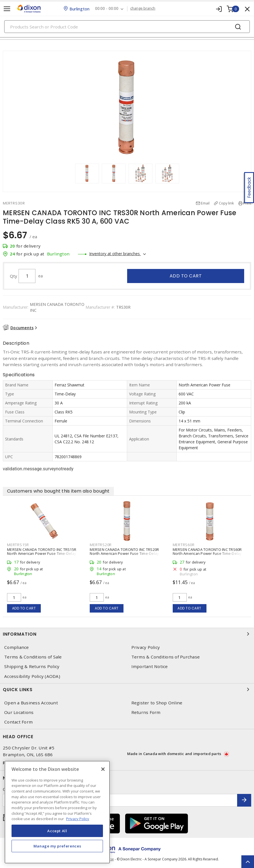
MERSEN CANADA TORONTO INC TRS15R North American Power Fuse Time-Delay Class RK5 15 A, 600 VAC (42, 553)
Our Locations (19, 712)
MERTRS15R (18, 545)
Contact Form (18, 722)
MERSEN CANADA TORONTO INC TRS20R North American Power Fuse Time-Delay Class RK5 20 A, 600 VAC (124, 553)
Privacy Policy (146, 647)
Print (247, 203)
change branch (143, 8)
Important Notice (150, 666)
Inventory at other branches (115, 254)
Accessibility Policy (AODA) (32, 676)
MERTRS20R (101, 545)
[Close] (103, 769)
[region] (57, 812)
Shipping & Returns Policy (32, 666)
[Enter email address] (120, 800)
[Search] (127, 27)
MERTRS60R (184, 545)
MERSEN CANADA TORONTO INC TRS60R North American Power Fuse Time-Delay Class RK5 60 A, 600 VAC (207, 553)
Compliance (17, 647)
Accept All (57, 831)
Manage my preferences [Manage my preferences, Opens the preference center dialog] (57, 846)
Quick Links (127, 689)
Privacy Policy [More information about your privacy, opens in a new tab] (78, 819)
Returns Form (146, 712)
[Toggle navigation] (7, 9)
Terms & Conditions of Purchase (166, 657)
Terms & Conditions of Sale (33, 657)
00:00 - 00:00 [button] (107, 9)
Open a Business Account (31, 703)
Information (127, 634)
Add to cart (186, 276)
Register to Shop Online (157, 703)
